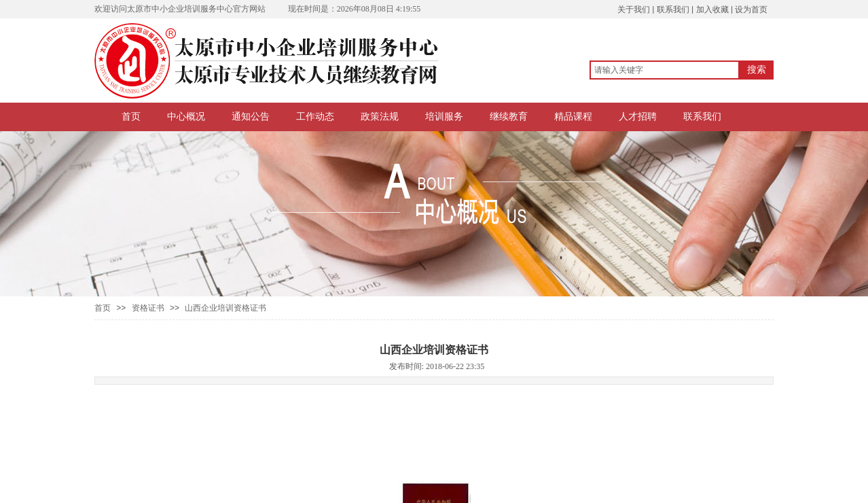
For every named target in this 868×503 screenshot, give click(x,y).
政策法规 (380, 117)
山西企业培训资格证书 (225, 308)
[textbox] (665, 70)
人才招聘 (638, 117)
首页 (131, 117)
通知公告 (251, 117)
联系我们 (702, 117)
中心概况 (186, 117)
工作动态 (315, 117)
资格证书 (148, 308)
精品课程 (573, 117)
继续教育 (509, 117)
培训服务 (444, 117)
